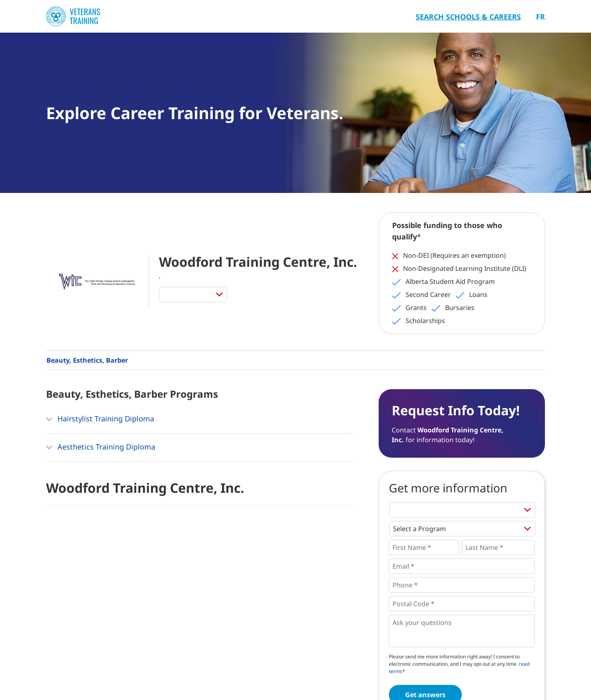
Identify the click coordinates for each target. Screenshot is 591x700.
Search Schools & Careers (468, 17)
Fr (540, 17)
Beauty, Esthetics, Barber (87, 360)
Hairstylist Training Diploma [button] (100, 419)
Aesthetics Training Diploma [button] (101, 447)
